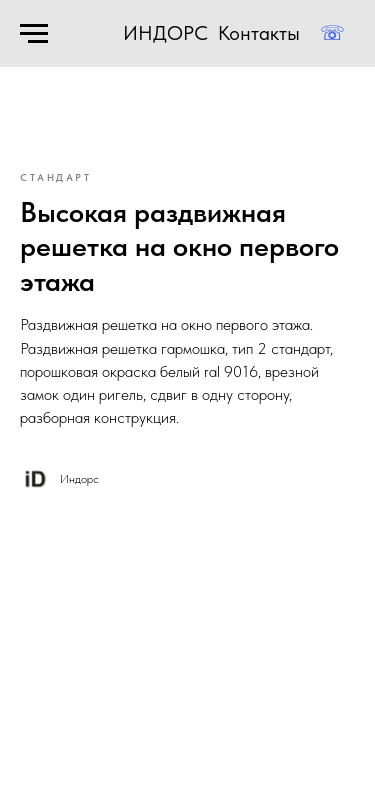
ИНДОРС (165, 33)
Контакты (259, 33)
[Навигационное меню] (34, 34)
